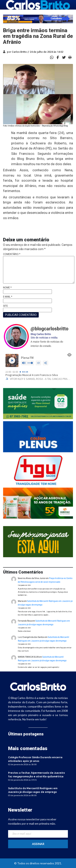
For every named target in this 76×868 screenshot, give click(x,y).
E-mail (8, 297)
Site (5, 306)
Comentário (12, 254)
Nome (7, 288)
